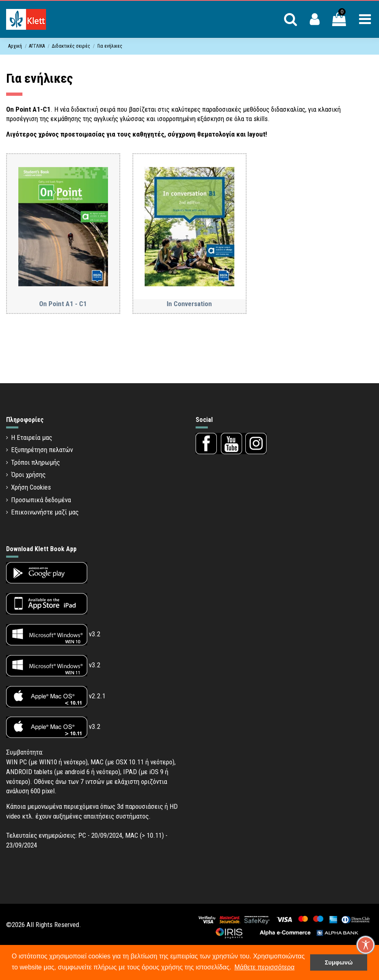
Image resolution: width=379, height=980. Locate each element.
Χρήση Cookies (31, 487)
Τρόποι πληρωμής (35, 462)
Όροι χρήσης (28, 475)
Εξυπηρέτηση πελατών (42, 450)
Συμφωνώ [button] (339, 962)
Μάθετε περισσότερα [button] (264, 967)
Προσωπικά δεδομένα (41, 500)
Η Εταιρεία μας (32, 437)
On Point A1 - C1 (63, 304)
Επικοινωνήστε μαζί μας (45, 512)
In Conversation (189, 304)
